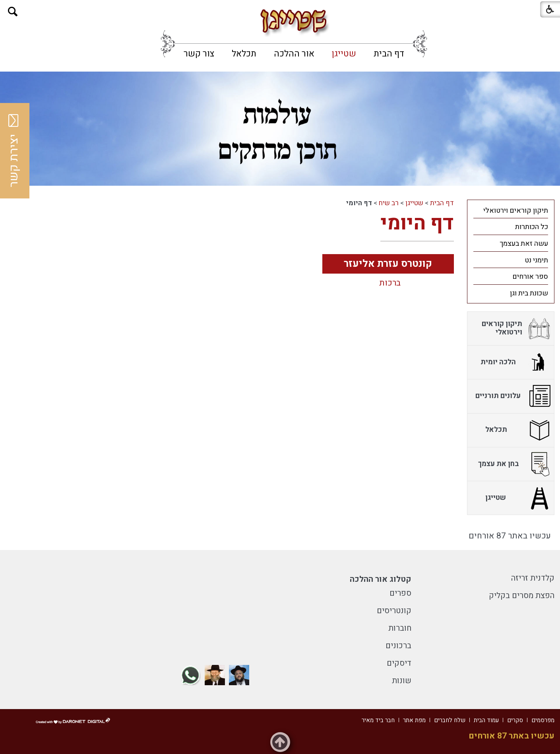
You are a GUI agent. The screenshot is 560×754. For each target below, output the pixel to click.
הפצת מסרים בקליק (522, 596)
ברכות (390, 283)
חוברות (400, 628)
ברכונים (398, 646)
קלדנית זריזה (533, 578)
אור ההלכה (294, 54)
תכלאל (244, 54)
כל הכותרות (532, 227)
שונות (402, 681)
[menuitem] (389, 54)
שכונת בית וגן (529, 293)
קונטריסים (394, 611)
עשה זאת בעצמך (524, 244)
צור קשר (199, 54)
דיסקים (399, 663)
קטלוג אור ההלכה (381, 579)
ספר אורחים (530, 277)
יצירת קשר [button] (14, 151)
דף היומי (417, 223)
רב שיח (389, 203)
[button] (13, 12)
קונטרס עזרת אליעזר (388, 264)
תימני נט (536, 260)
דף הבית (389, 54)
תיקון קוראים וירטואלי (516, 211)
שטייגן (344, 54)
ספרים (400, 593)
